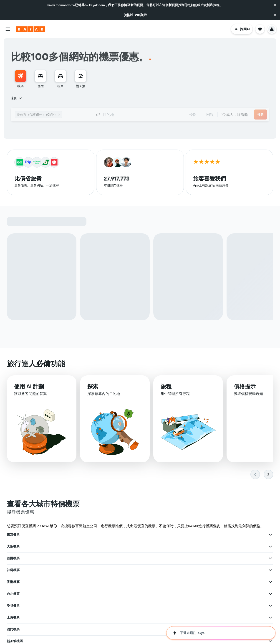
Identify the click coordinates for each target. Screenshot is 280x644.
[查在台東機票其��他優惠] (179, 617)
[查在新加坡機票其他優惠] (87, 570)
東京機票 (13, 535)
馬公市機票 (15, 616)
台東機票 (105, 617)
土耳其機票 (107, 606)
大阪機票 (105, 535)
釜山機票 (13, 640)
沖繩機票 (13, 546)
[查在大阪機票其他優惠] (179, 535)
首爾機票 (197, 535)
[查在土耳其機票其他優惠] (179, 606)
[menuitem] (20, 79)
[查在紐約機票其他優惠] (270, 570)
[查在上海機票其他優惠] (179, 558)
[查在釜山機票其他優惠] (87, 640)
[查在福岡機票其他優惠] (270, 582)
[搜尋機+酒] (81, 76)
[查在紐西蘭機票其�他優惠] (270, 606)
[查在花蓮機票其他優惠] (87, 628)
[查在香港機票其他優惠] (179, 546)
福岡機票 (197, 582)
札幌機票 (13, 581)
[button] (275, 5)
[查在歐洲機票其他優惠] (270, 594)
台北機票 (197, 546)
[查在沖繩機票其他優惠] (87, 546)
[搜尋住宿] (40, 76)
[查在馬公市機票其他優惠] (87, 616)
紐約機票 (197, 570)
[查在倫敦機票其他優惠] (179, 582)
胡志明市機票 (200, 641)
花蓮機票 (13, 628)
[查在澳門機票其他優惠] (270, 558)
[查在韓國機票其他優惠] (179, 594)
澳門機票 (197, 558)
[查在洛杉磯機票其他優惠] (179, 570)
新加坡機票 (15, 570)
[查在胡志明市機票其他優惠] (270, 641)
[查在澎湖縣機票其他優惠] (87, 605)
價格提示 (245, 387)
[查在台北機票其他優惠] (270, 546)
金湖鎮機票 (107, 629)
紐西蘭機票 (198, 606)
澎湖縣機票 (15, 605)
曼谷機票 (13, 558)
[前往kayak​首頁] (31, 29)
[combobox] (17, 98)
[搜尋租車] (61, 76)
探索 (93, 386)
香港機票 (105, 546)
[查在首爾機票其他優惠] (270, 535)
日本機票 (13, 593)
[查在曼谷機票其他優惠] (87, 558)
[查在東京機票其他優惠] (87, 535)
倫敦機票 (105, 582)
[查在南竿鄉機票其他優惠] (270, 617)
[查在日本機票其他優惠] (87, 593)
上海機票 (105, 558)
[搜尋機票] (20, 76)
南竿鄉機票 (198, 617)
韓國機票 (105, 594)
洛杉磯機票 (107, 570)
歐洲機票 (197, 594)
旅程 (166, 387)
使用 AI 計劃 (29, 386)
